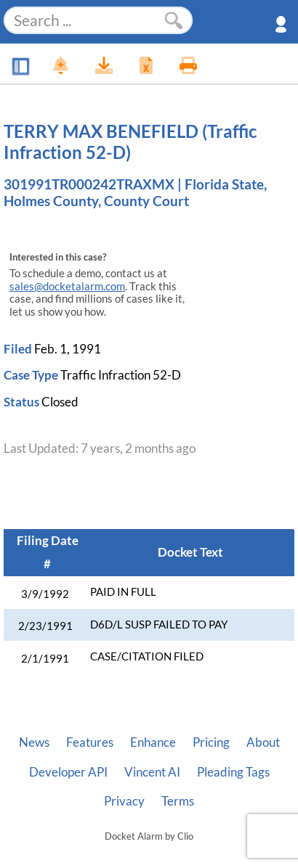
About (263, 742)
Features (90, 742)
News (34, 742)
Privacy (124, 801)
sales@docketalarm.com (67, 286)
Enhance (153, 742)
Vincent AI (152, 772)
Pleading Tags (233, 772)
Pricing (211, 742)
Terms (178, 801)
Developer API (68, 772)
